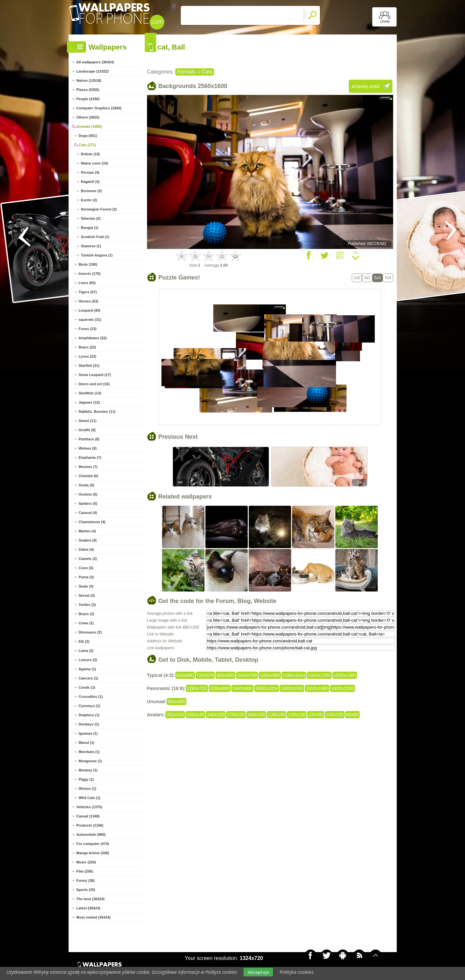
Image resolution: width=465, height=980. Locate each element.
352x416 (175, 715)
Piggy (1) (86, 779)
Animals (186, 72)
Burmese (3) (92, 191)
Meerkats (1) (89, 752)
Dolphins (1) (89, 715)
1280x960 (270, 675)
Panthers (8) (89, 439)
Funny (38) (86, 880)
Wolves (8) (88, 448)
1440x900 (243, 688)
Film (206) (85, 871)
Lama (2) (86, 651)
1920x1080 (317, 688)
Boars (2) (87, 614)
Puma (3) (86, 577)
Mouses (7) (88, 467)
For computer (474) (93, 844)
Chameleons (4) (92, 522)
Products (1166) (90, 825)
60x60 (352, 715)
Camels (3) (88, 559)
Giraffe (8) (87, 430)
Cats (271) (87, 145)
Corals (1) (87, 687)
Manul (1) (87, 743)
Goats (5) (87, 485)
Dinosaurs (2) (90, 632)
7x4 (388, 278)
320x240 (196, 715)
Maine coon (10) (95, 163)
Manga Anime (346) (93, 853)
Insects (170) (90, 274)
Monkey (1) (88, 770)
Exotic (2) (89, 200)
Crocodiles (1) (91, 697)
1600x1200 (345, 675)
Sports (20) (86, 890)
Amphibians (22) (93, 338)
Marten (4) (87, 531)
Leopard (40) (90, 310)
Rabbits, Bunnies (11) (97, 412)
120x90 (316, 715)
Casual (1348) (88, 816)
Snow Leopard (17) (95, 375)
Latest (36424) (88, 908)
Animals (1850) (89, 126)
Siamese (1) (91, 246)
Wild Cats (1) (90, 798)
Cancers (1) (89, 678)
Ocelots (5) (88, 494)
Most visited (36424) (94, 917)
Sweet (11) (88, 421)
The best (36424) (91, 899)
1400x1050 (319, 675)
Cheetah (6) (89, 476)
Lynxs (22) (88, 356)
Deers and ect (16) (94, 384)
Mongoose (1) (91, 761)
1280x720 (197, 688)
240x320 (216, 715)
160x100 (256, 715)
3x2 (367, 278)
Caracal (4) (88, 513)
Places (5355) (88, 90)
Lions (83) (87, 283)
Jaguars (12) (89, 402)
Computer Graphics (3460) (99, 108)
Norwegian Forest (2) (99, 209)
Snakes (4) (88, 540)
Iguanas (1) (88, 733)
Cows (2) (86, 623)
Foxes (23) (88, 329)
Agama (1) (87, 669)
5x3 (378, 278)
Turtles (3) (87, 605)
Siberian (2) (91, 218)
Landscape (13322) (93, 71)
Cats (207, 72)
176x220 (236, 715)
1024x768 (247, 675)
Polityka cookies (297, 972)
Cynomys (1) (90, 706)
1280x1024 (294, 675)
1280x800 (220, 688)
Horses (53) (89, 301)
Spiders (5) (88, 503)
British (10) (90, 154)
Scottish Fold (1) (95, 237)
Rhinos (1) (88, 789)
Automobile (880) (91, 835)
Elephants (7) (90, 457)
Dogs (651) (88, 136)
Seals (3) (86, 586)
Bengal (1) (90, 228)
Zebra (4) (86, 549)
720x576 (205, 675)
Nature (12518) (89, 80)
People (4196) (88, 99)
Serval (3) (87, 595)
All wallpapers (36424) (95, 62)
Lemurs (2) (88, 660)
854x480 (177, 702)
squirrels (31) (90, 320)
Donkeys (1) (89, 724)
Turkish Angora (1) (97, 255)
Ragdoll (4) (90, 182)
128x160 (277, 715)
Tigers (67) (88, 292)
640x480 (185, 675)
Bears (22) (87, 347)
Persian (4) (90, 172)
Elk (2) (84, 641)
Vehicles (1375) (89, 807)
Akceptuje (258, 972)
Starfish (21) (89, 366)
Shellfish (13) (90, 393)
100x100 (335, 715)
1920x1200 (342, 688)
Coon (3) (86, 568)
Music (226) (86, 862)
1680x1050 (292, 688)
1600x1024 (267, 688)
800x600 (225, 675)
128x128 (297, 715)
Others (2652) (88, 117)
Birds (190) (88, 264)
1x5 (357, 278)
